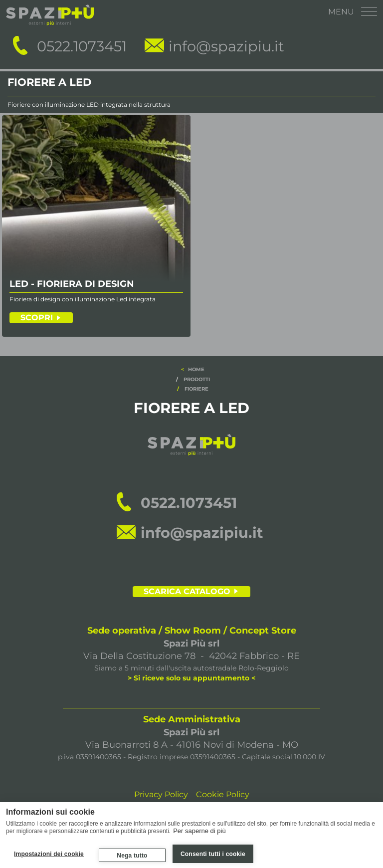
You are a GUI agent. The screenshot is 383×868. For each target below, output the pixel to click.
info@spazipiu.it (226, 46)
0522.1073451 (82, 46)
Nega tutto (132, 856)
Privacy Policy (161, 794)
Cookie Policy (223, 794)
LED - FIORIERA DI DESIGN (72, 284)
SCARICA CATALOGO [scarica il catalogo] (187, 591)
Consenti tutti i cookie (213, 854)
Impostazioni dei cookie (49, 854)
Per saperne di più (199, 830)
